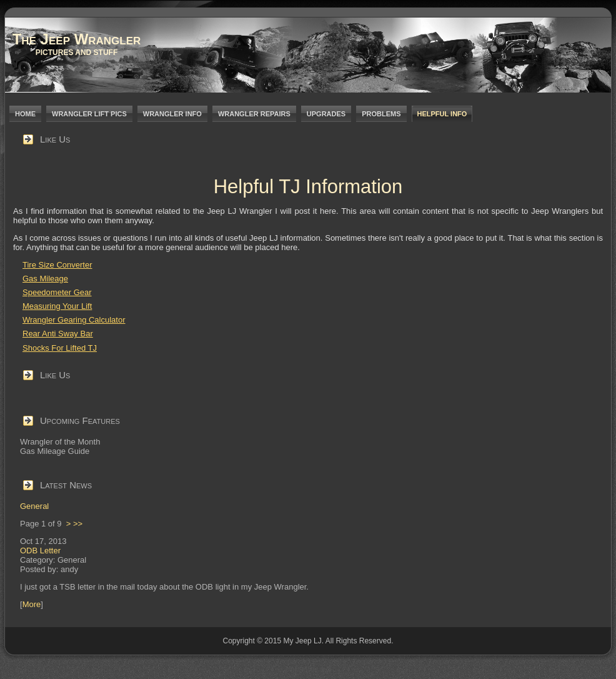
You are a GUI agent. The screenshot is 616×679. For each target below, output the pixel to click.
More (32, 604)
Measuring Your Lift (57, 306)
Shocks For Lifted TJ (60, 348)
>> (78, 524)
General (34, 506)
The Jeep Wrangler (77, 39)
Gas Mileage (45, 279)
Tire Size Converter (57, 265)
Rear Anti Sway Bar (58, 334)
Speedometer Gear (57, 292)
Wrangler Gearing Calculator (74, 320)
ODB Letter (40, 551)
